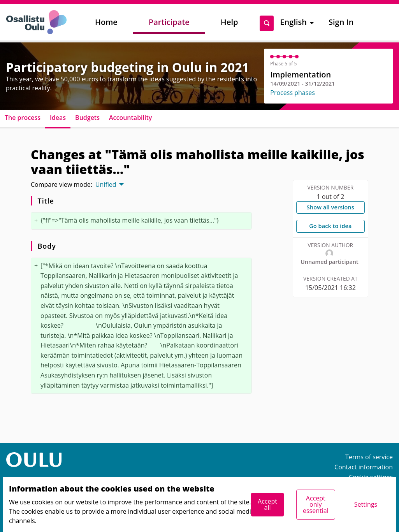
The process (23, 118)
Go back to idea (330, 226)
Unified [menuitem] (106, 184)
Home (106, 22)
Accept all (267, 504)
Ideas (58, 118)
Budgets (87, 118)
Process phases (293, 93)
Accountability (130, 118)
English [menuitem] (293, 22)
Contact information (364, 467)
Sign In (341, 22)
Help (229, 22)
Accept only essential (316, 504)
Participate (169, 22)
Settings (366, 504)
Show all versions (330, 207)
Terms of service (369, 457)
